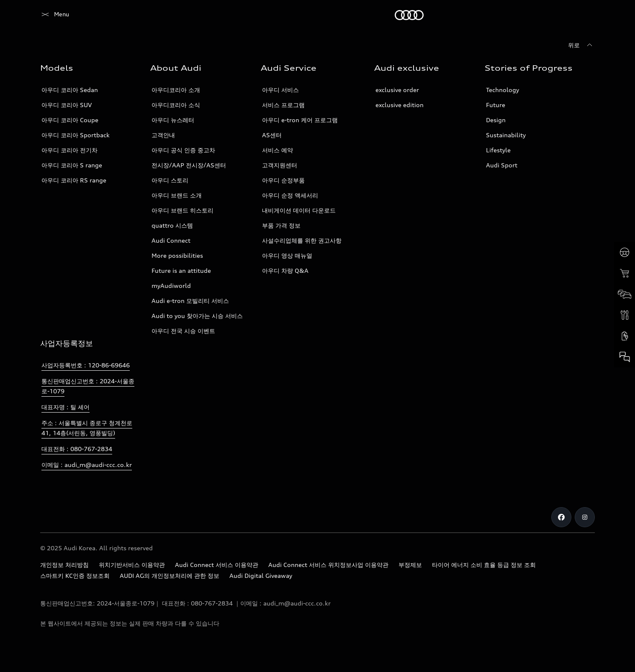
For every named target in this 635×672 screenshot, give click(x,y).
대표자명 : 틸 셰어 (66, 407)
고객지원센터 (280, 165)
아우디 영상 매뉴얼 (287, 255)
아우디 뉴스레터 (173, 120)
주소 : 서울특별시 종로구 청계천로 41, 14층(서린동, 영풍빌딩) (87, 428)
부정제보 (410, 565)
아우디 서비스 (280, 90)
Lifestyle (498, 150)
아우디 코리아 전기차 (69, 150)
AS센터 (272, 135)
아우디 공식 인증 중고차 (183, 150)
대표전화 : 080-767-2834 (77, 449)
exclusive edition (400, 105)
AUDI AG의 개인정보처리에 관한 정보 (170, 576)
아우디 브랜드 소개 (177, 195)
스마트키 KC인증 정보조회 (75, 576)
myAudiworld (171, 286)
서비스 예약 (278, 150)
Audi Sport (502, 165)
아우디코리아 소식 (176, 105)
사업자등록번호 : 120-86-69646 (86, 365)
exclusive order (397, 90)
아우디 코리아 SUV (67, 105)
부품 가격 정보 (281, 225)
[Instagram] (585, 517)
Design (496, 120)
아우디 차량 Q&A (285, 271)
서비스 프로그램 (283, 105)
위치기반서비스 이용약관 (132, 565)
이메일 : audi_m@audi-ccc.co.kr (87, 465)
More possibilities (177, 255)
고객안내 (163, 135)
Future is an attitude (181, 271)
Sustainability (506, 135)
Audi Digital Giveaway (261, 576)
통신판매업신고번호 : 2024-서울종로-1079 (88, 386)
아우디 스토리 (170, 180)
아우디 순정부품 (283, 180)
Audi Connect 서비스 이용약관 (217, 565)
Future (496, 105)
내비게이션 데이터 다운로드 (299, 210)
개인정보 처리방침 (64, 565)
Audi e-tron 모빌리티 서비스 (190, 301)
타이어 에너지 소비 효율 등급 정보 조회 (484, 565)
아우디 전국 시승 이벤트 (183, 331)
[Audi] (55, 15)
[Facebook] (561, 517)
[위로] (581, 45)
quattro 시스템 (172, 225)
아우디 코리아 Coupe (70, 120)
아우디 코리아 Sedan (70, 90)
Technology (503, 90)
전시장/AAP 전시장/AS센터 (189, 165)
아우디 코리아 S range (72, 165)
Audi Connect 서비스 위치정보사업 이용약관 (328, 565)
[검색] (585, 15)
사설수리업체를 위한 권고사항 (302, 240)
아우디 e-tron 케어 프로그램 (300, 120)
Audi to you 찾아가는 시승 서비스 (197, 316)
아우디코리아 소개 (176, 90)
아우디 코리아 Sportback (76, 135)
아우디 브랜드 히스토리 (183, 210)
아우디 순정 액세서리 (290, 195)
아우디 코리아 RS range (74, 180)
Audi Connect (171, 240)
